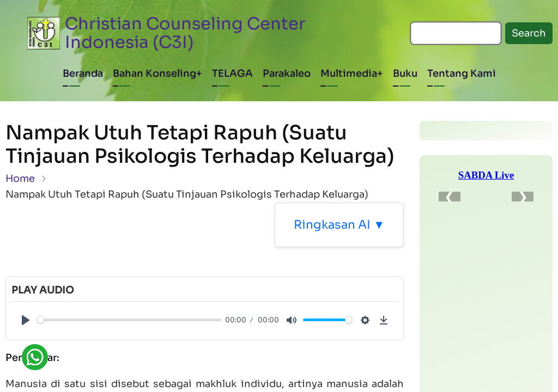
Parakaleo (287, 73)
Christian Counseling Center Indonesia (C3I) (185, 33)
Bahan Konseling (154, 73)
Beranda (83, 73)
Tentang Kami (462, 73)
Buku (405, 73)
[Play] (26, 320)
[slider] (129, 320)
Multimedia (349, 73)
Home (20, 179)
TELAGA (232, 73)
